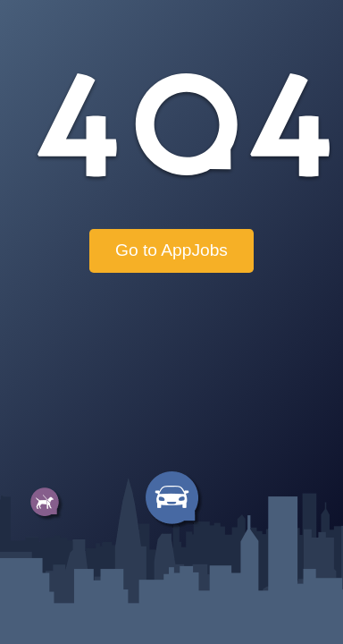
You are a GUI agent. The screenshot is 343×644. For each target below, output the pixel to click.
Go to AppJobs (171, 250)
